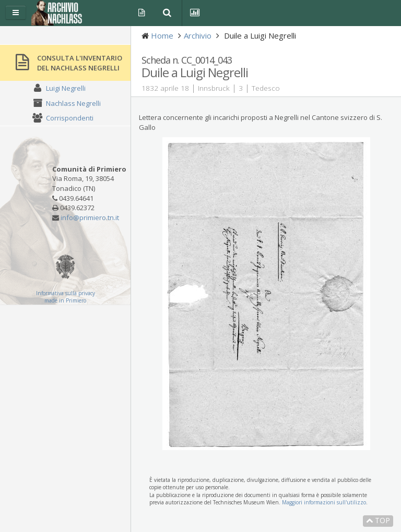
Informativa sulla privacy (66, 293)
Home (162, 35)
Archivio (198, 35)
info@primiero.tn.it (90, 217)
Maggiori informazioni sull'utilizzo (324, 502)
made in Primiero (65, 300)
